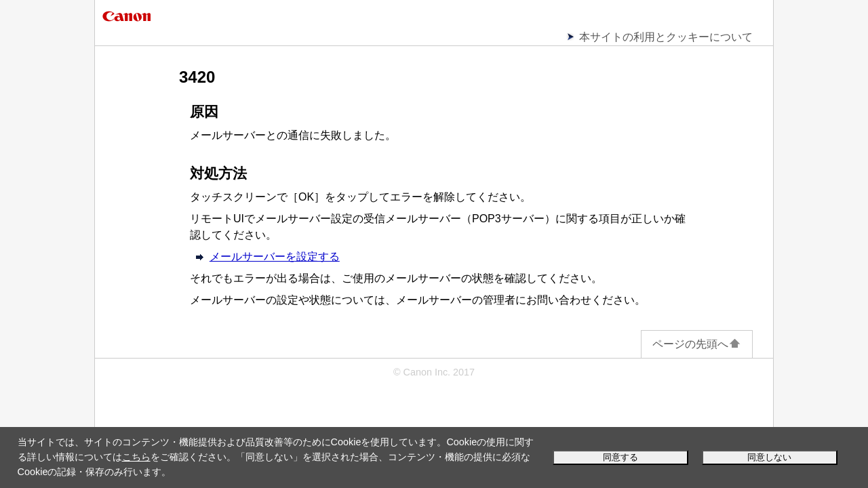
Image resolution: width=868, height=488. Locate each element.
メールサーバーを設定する (275, 257)
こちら (136, 457)
